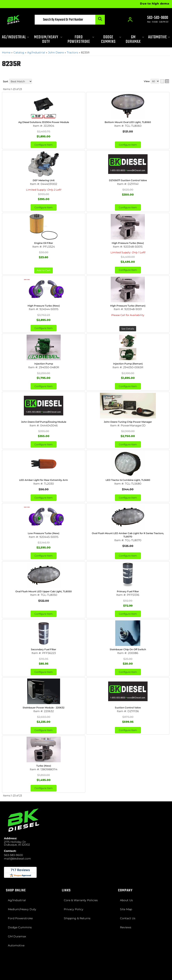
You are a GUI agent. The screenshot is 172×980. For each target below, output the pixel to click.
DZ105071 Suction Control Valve (128, 180)
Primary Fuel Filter (128, 591)
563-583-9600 (13, 855)
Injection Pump (44, 364)
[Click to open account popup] (130, 20)
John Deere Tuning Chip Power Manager (128, 422)
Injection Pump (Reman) (128, 364)
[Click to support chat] (154, 20)
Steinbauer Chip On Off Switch (128, 649)
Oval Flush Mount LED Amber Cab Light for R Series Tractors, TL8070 (128, 535)
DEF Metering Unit (44, 180)
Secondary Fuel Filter (44, 649)
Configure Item (44, 145)
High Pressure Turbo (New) (128, 243)
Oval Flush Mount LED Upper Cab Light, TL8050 (44, 591)
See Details (128, 329)
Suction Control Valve (128, 708)
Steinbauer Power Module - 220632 (44, 708)
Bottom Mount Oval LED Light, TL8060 (128, 122)
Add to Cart (44, 270)
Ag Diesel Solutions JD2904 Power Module (44, 122)
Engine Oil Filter (44, 243)
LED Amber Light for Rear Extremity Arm (44, 480)
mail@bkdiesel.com (17, 859)
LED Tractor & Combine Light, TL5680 (128, 480)
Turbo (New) (44, 766)
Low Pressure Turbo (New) (44, 533)
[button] (70, 20)
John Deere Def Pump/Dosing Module (44, 422)
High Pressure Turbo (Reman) (128, 306)
